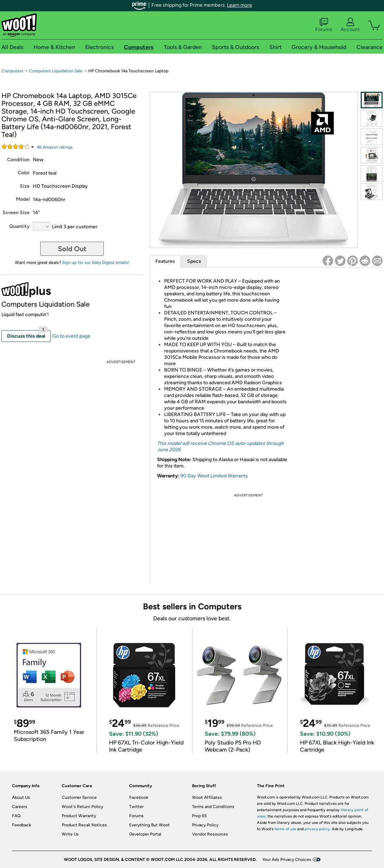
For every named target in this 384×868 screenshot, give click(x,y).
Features (165, 261)
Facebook (139, 797)
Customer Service (79, 797)
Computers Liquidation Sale (56, 71)
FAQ (16, 816)
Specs (194, 261)
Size (25, 186)
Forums (324, 25)
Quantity (19, 226)
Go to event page (71, 336)
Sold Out (72, 249)
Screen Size (16, 213)
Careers (20, 807)
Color (24, 173)
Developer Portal (145, 834)
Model (23, 199)
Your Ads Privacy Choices (287, 860)
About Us (21, 797)
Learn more (239, 5)
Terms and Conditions (213, 807)
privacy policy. (318, 829)
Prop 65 (199, 816)
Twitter (136, 807)
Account (350, 25)
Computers (12, 71)
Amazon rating (55, 147)
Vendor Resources (210, 834)
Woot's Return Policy (82, 807)
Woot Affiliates (207, 797)
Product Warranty (79, 816)
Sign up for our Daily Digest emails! (96, 263)
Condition (18, 160)
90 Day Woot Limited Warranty (214, 476)
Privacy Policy (205, 825)
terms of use (285, 829)
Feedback (22, 825)
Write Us (70, 834)
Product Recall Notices (84, 825)
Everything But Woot (149, 825)
